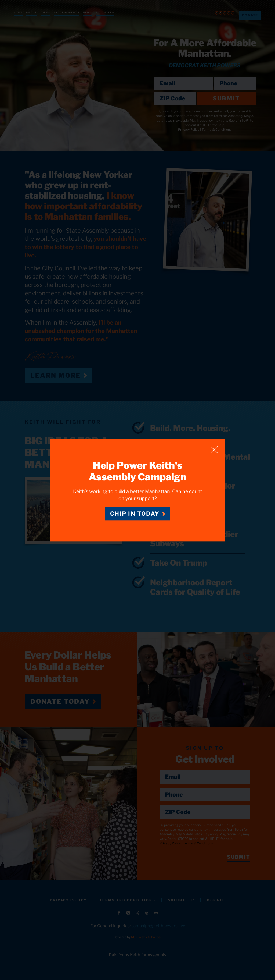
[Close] (214, 450)
